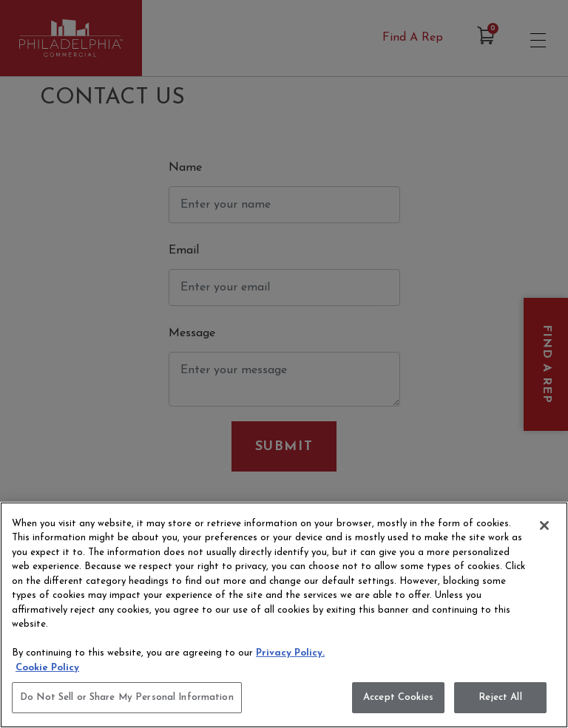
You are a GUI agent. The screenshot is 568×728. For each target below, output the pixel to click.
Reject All (500, 697)
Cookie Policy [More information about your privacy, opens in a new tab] (47, 668)
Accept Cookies (398, 697)
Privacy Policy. (290, 653)
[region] (284, 615)
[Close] (544, 525)
